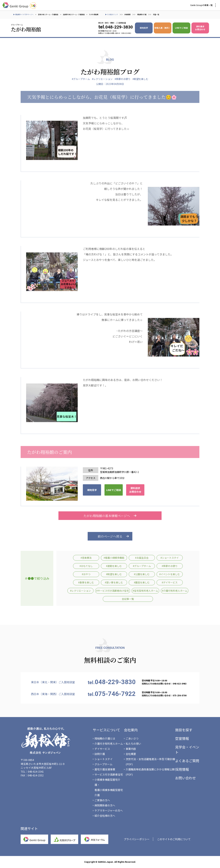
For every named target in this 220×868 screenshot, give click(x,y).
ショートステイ (104, 759)
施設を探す (184, 730)
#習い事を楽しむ (114, 582)
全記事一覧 (128, 599)
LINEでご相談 (181, 28)
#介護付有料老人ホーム (175, 591)
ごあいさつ (132, 738)
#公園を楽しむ (142, 574)
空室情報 (182, 738)
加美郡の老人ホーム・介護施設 (74, 14)
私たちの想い (133, 744)
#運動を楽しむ (114, 566)
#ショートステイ (170, 558)
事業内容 (131, 749)
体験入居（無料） (163, 28)
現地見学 (144, 28)
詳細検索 (128, 14)
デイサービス (102, 749)
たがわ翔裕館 (94, 14)
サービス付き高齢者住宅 (109, 774)
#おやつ (86, 574)
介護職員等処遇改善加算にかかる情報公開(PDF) (150, 772)
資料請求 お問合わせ (200, 28)
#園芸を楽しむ (142, 582)
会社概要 (131, 754)
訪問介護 (100, 754)
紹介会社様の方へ (105, 816)
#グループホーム (81, 79)
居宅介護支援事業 (105, 769)
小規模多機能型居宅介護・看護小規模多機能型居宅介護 (109, 787)
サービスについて (106, 730)
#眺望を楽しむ (140, 79)
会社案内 (131, 730)
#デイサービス (170, 582)
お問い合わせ (185, 778)
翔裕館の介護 (142, 14)
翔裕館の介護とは (105, 738)
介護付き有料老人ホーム (109, 744)
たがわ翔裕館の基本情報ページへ (110, 516)
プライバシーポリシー (137, 839)
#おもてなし (86, 566)
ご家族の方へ (102, 800)
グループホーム (103, 764)
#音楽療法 (86, 558)
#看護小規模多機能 (114, 558)
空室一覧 (156, 14)
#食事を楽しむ (86, 582)
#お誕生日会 (142, 558)
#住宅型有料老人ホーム (145, 591)
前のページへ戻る (110, 536)
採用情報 (182, 769)
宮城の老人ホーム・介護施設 (48, 14)
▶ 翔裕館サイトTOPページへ (23, 14)
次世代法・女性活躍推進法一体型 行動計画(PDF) (150, 762)
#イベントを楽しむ (170, 574)
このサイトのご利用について (174, 839)
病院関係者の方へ (105, 805)
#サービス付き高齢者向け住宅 (113, 591)
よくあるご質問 (187, 761)
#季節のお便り (123, 79)
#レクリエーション (102, 79)
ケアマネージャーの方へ (109, 810)
